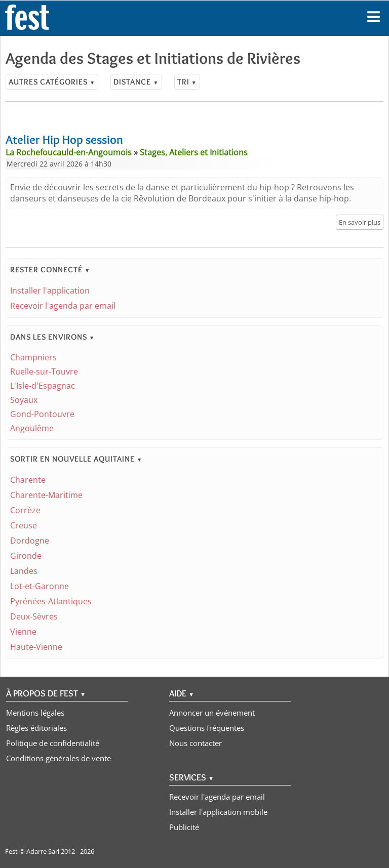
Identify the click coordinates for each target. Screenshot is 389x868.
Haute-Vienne (36, 647)
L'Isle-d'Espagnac (43, 386)
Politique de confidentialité (53, 743)
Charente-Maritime (46, 495)
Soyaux (24, 400)
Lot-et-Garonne (40, 586)
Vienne (23, 632)
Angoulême (32, 428)
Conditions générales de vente (59, 758)
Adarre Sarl (43, 851)
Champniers (33, 357)
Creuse (24, 525)
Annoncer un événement (212, 713)
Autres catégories (52, 82)
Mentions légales (35, 713)
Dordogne (30, 541)
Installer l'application (50, 291)
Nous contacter (196, 743)
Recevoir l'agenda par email (63, 306)
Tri (187, 82)
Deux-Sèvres (34, 616)
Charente (28, 480)
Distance (136, 82)
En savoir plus (360, 222)
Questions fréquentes (207, 728)
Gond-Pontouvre (42, 414)
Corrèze (25, 510)
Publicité (184, 827)
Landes (24, 571)
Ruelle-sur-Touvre (44, 371)
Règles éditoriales (36, 728)
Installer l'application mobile (218, 812)
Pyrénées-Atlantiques (51, 601)
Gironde (26, 556)
